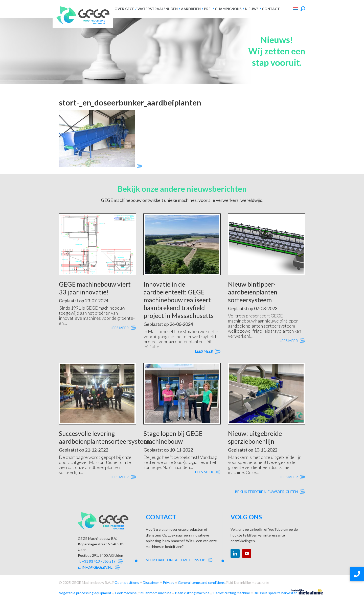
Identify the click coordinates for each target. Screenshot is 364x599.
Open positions (127, 582)
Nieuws (252, 9)
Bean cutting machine (192, 593)
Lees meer (120, 328)
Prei (208, 9)
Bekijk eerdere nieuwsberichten (266, 492)
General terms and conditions (201, 582)
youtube (247, 553)
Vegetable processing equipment (85, 593)
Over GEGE (124, 9)
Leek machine (126, 593)
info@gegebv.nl (97, 567)
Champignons (228, 9)
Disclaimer (151, 582)
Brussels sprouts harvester (275, 593)
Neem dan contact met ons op (176, 560)
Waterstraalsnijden (158, 9)
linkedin (235, 553)
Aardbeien (191, 9)
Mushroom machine (156, 593)
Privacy (168, 582)
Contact (271, 9)
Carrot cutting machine (232, 593)
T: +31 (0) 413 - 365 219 (97, 561)
